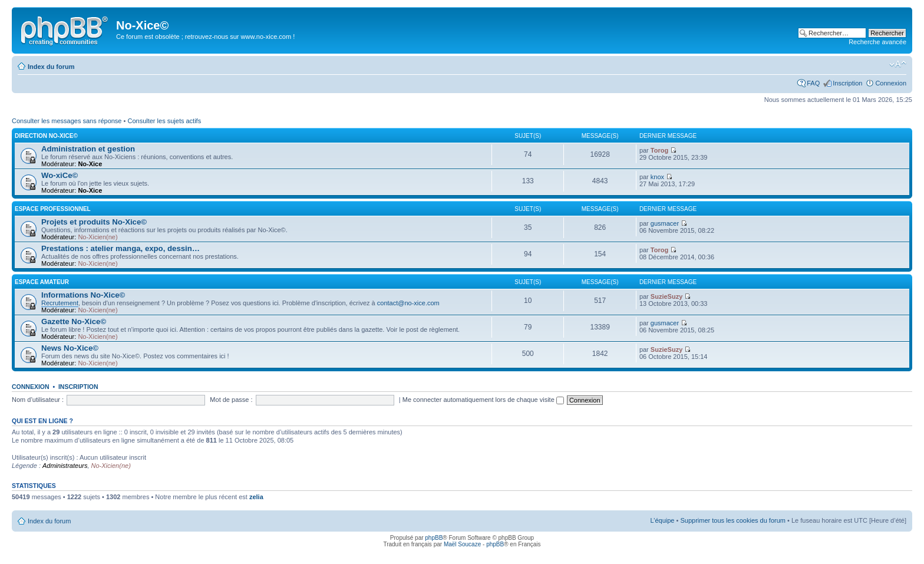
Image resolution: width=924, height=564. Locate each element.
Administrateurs (65, 466)
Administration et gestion (88, 149)
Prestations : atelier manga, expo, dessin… (121, 248)
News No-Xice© (70, 348)
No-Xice (90, 164)
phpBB (434, 538)
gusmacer (665, 223)
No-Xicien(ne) (98, 237)
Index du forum (51, 67)
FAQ (813, 83)
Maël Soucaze (462, 544)
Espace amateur (42, 282)
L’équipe (662, 520)
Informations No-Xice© (83, 295)
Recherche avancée (877, 42)
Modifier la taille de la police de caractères (898, 64)
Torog (659, 150)
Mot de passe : (231, 400)
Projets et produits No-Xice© (94, 222)
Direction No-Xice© (46, 136)
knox (657, 177)
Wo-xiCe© (60, 175)
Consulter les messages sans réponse (67, 121)
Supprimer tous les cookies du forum (733, 520)
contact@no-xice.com (408, 303)
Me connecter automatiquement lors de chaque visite (483, 400)
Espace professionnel (53, 209)
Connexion (891, 83)
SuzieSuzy (666, 296)
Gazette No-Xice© (74, 321)
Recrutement (60, 303)
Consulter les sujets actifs (164, 121)
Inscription (847, 83)
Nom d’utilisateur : (38, 400)
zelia (256, 497)
